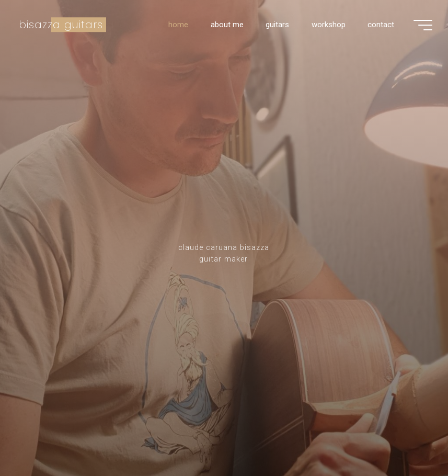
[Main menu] (423, 25)
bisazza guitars (61, 25)
